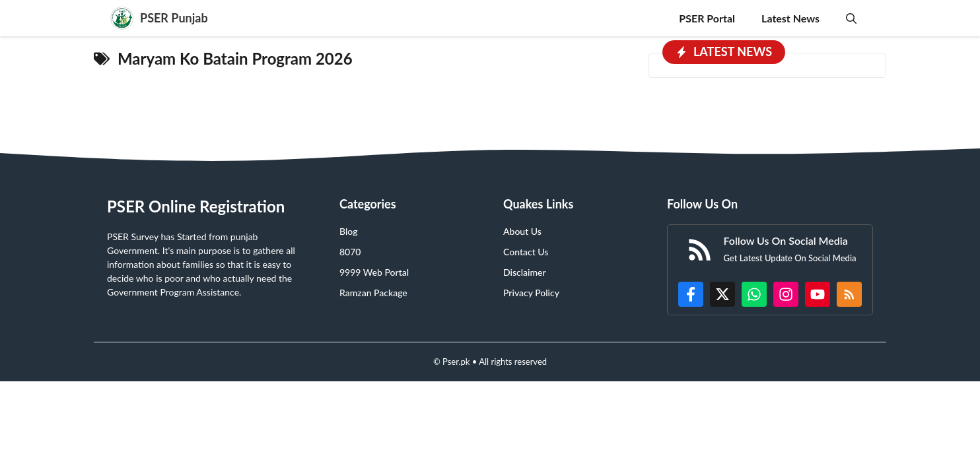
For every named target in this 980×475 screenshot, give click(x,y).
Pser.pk (456, 362)
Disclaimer (525, 272)
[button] (851, 18)
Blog (349, 231)
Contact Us (526, 252)
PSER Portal (707, 18)
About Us (522, 231)
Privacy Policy (531, 293)
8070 (350, 252)
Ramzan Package (373, 293)
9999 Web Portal (374, 272)
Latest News (790, 18)
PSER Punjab (174, 18)
